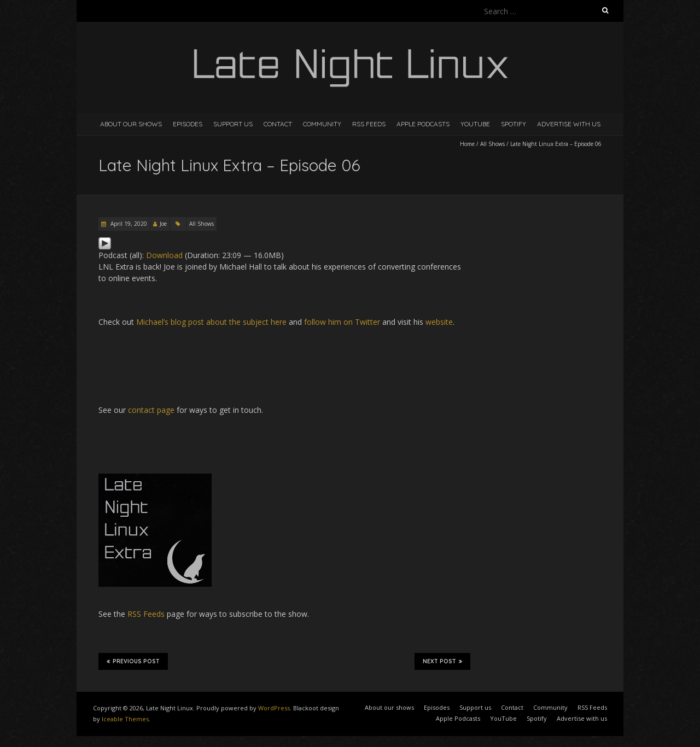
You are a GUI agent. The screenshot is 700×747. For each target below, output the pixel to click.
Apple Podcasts (423, 124)
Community (322, 124)
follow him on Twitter (342, 322)
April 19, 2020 (128, 224)
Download (164, 255)
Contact (278, 124)
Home (467, 144)
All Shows (492, 144)
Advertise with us (569, 124)
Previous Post (133, 661)
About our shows (131, 124)
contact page (151, 410)
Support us (233, 124)
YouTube (475, 124)
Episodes (188, 124)
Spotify (514, 124)
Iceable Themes (125, 719)
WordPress (274, 708)
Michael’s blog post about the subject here (211, 322)
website (439, 322)
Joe (163, 224)
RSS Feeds (369, 124)
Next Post (442, 661)
